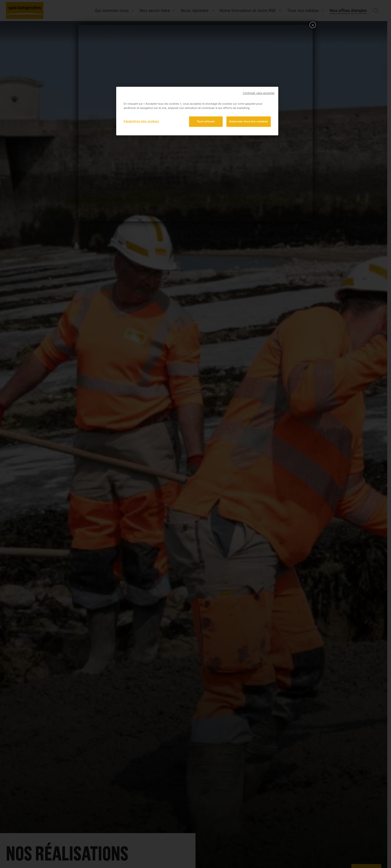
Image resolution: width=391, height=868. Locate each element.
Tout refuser (206, 121)
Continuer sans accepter (259, 93)
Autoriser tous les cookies (249, 121)
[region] (197, 111)
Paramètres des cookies (141, 121)
